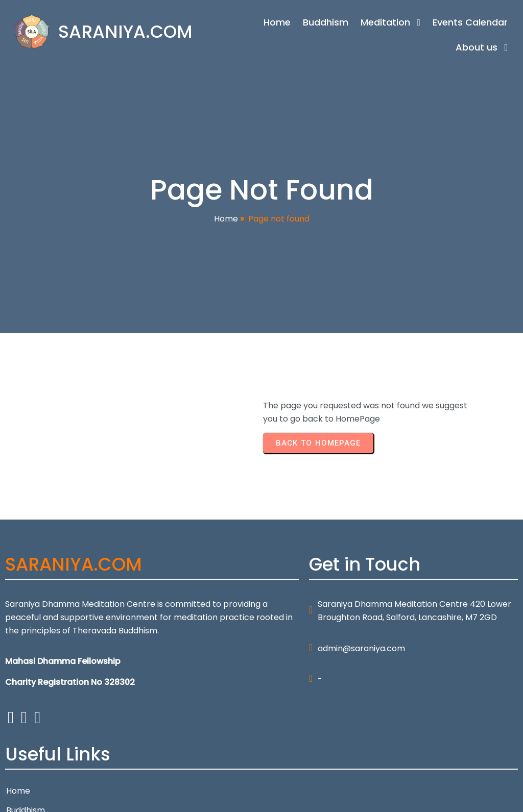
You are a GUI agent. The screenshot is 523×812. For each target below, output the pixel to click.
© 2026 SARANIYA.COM (50, 797)
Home (226, 224)
